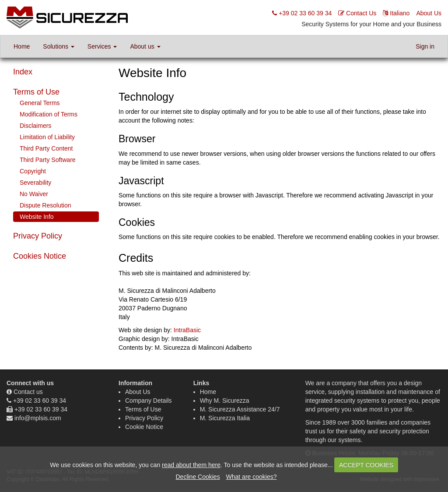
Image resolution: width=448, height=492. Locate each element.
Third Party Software (48, 160)
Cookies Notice (40, 256)
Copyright (33, 171)
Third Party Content (46, 148)
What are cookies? (252, 477)
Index (23, 72)
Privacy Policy (38, 236)
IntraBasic (187, 330)
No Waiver (34, 194)
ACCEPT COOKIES (366, 465)
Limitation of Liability (47, 137)
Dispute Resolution (45, 205)
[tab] (56, 92)
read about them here (191, 465)
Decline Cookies (198, 477)
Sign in (425, 46)
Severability (35, 183)
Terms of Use (36, 92)
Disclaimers (35, 126)
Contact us (28, 392)
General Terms (40, 103)
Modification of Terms (49, 114)
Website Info (37, 217)
